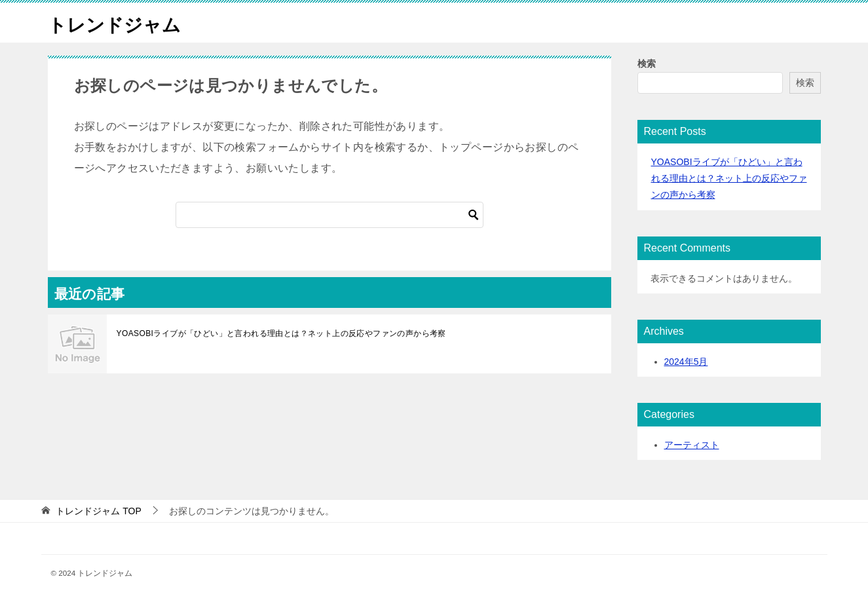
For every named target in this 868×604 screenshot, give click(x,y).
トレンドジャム (119, 23)
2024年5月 (686, 362)
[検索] (330, 215)
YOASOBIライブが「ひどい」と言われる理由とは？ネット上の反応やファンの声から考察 (281, 333)
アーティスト (692, 445)
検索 (647, 64)
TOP (98, 511)
